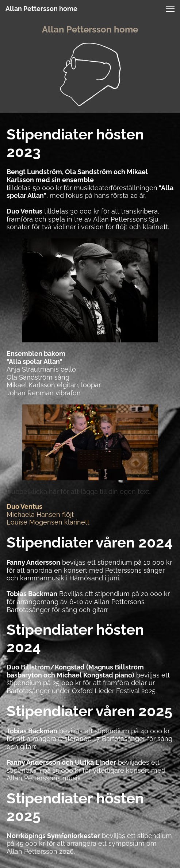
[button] (170, 9)
